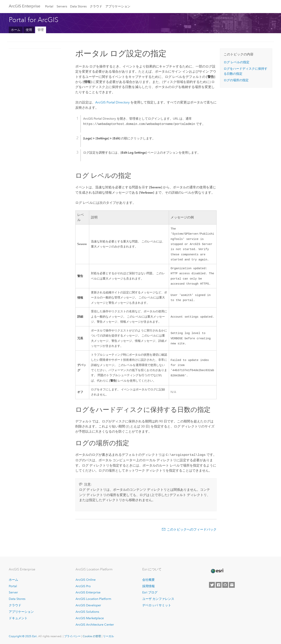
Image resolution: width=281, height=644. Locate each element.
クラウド (96, 6)
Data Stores (78, 6)
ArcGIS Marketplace (90, 618)
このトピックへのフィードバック (192, 533)
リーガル (108, 636)
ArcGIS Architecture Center (95, 625)
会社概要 (149, 580)
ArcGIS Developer (88, 605)
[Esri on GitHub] (225, 585)
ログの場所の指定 (236, 80)
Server (13, 592)
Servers (62, 6)
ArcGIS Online (86, 580)
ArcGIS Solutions (87, 612)
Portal (49, 6)
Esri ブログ (150, 592)
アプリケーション (118, 6)
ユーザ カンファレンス (158, 599)
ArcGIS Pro (83, 586)
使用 (29, 30)
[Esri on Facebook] (219, 585)
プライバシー (72, 636)
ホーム (16, 30)
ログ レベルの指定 (237, 62)
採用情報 (149, 586)
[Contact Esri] (232, 585)
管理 (41, 30)
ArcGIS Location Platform (93, 599)
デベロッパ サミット (157, 605)
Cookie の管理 (92, 636)
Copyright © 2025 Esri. (23, 636)
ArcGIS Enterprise (24, 6)
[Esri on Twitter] (212, 585)
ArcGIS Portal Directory (112, 102)
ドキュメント (18, 618)
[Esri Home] (217, 571)
